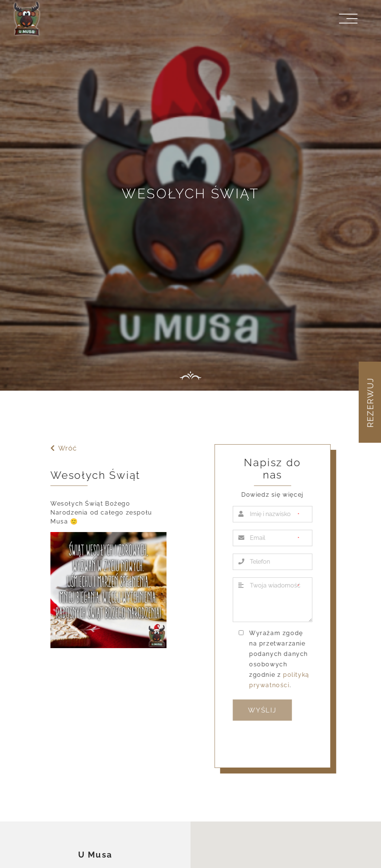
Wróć (63, 448)
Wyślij (263, 710)
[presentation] (290, 741)
